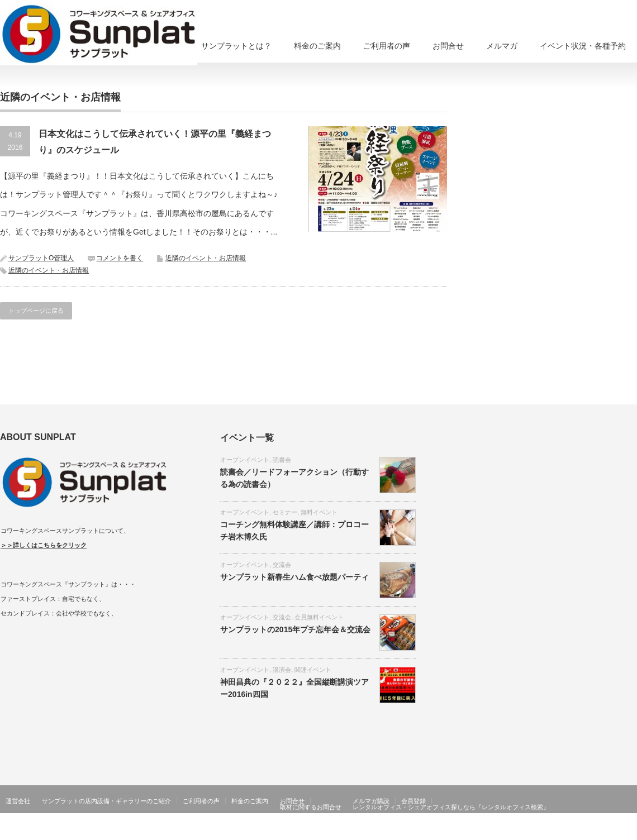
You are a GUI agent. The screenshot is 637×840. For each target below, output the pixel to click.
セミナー (285, 512)
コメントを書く (120, 258)
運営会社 (18, 801)
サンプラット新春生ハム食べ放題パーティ (294, 577)
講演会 (282, 670)
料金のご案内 (317, 46)
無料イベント (319, 512)
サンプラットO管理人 (41, 258)
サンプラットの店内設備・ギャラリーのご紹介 (106, 801)
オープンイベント (245, 460)
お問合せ (448, 46)
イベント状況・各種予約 (583, 46)
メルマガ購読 (371, 801)
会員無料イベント (319, 617)
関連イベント (313, 670)
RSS (598, 832)
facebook (630, 832)
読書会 (282, 460)
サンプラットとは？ (236, 46)
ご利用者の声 (387, 46)
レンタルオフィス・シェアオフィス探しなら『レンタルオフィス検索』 (451, 807)
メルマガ (502, 46)
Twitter (614, 832)
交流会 (282, 565)
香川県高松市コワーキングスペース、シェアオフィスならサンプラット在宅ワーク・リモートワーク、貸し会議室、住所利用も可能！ (379, 832)
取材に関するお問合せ (311, 807)
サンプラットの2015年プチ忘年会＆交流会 (295, 629)
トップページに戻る (36, 311)
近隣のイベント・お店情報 (206, 258)
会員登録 (413, 801)
